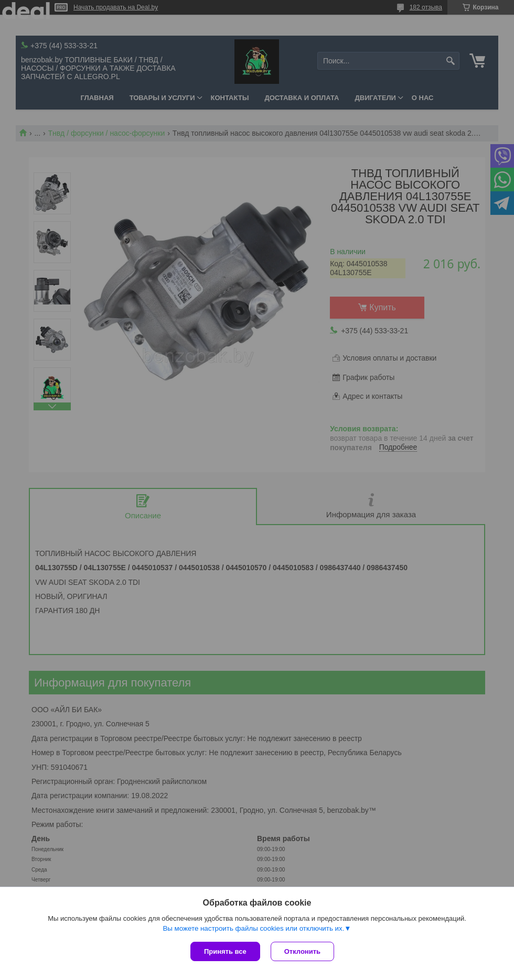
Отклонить (302, 951)
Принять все (225, 951)
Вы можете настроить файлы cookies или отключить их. (253, 928)
